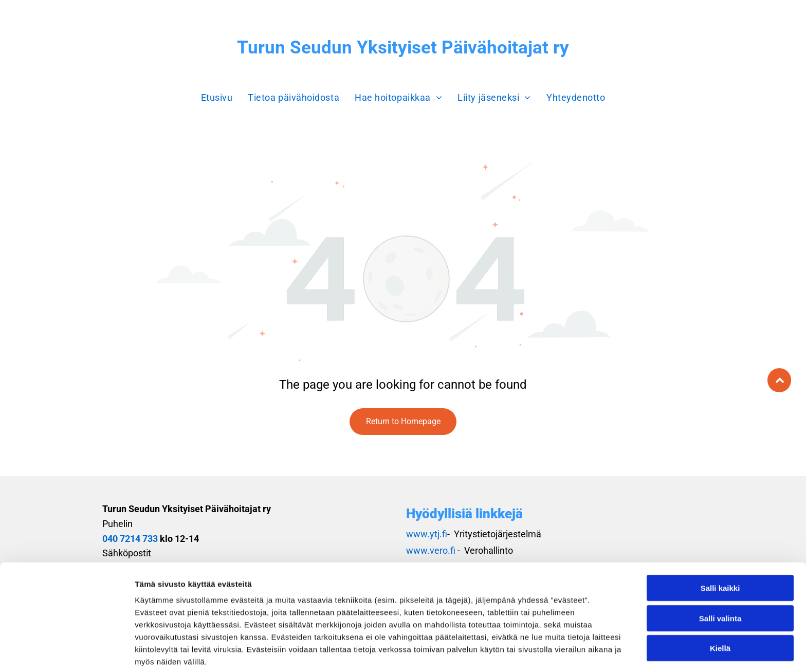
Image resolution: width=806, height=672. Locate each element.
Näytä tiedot (550, 652)
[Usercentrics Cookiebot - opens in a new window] (67, 652)
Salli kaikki (720, 545)
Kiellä (720, 605)
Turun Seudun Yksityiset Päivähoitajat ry (403, 48)
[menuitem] (217, 97)
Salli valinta (720, 575)
